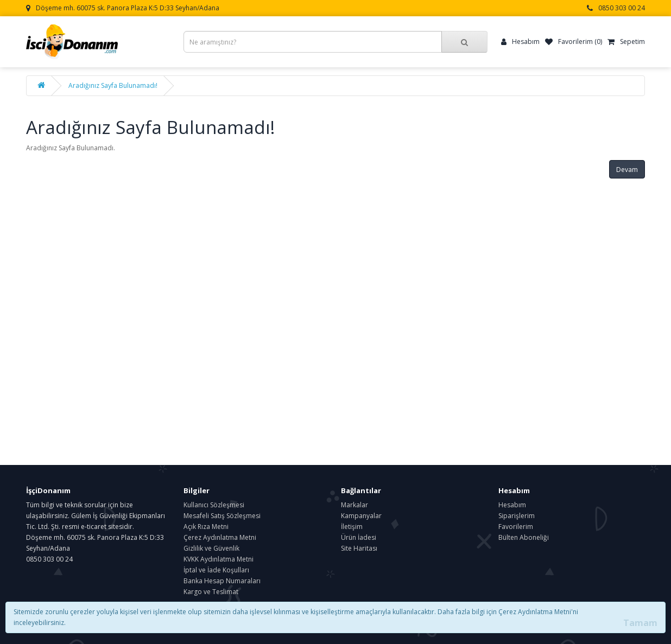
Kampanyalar (361, 516)
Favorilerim (516, 527)
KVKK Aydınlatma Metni (219, 559)
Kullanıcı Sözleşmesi (214, 505)
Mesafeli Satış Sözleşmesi (222, 516)
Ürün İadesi (359, 537)
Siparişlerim (517, 516)
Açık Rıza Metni (206, 527)
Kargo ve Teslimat (211, 592)
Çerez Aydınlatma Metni (220, 537)
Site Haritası (359, 548)
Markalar (355, 505)
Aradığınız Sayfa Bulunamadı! (113, 85)
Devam (627, 170)
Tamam (640, 623)
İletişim (352, 527)
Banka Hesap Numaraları (222, 581)
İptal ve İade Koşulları (216, 570)
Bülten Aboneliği (524, 537)
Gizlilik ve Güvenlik (211, 548)
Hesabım (512, 505)
